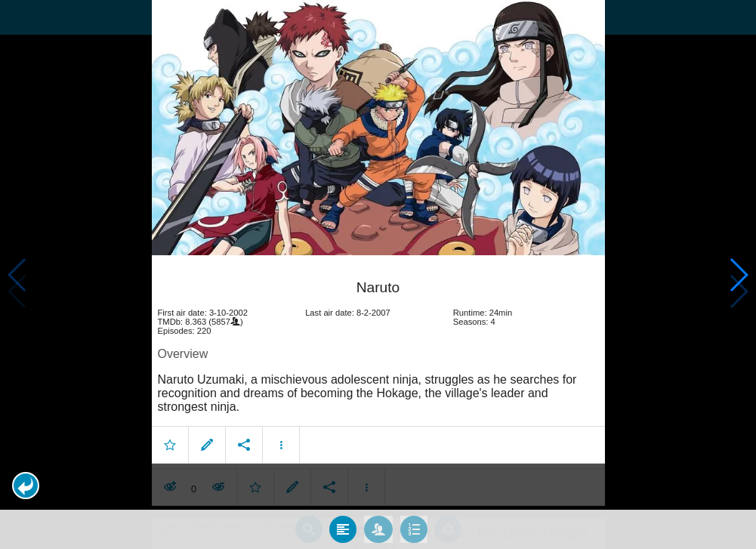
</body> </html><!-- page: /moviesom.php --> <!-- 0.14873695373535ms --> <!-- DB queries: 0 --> (378, 274)
